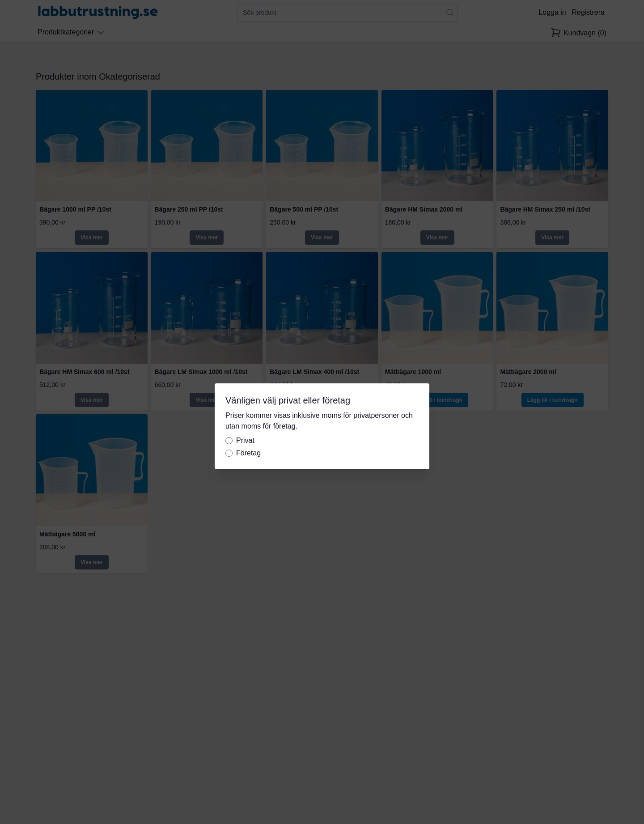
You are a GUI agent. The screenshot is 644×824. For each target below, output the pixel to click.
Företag (248, 453)
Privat (245, 440)
